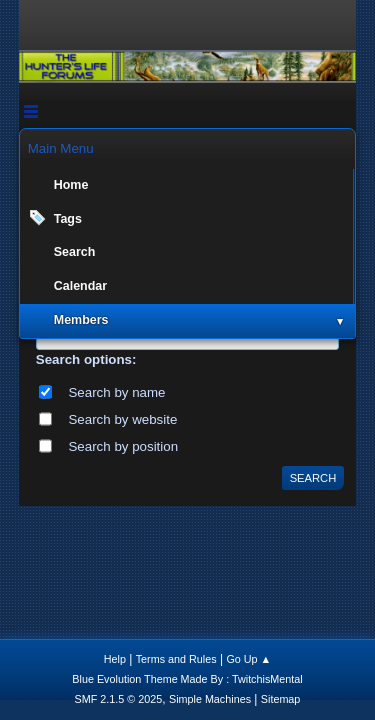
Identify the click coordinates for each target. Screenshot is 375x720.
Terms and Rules (176, 659)
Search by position (123, 446)
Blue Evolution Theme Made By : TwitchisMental (187, 679)
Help (115, 659)
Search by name (116, 392)
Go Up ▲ (248, 659)
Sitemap (281, 699)
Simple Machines (210, 699)
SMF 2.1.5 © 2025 (119, 699)
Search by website (122, 419)
